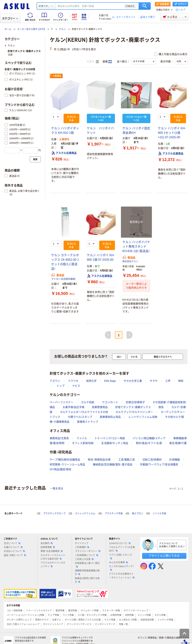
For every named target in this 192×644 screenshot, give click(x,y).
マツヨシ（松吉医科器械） (64, 279)
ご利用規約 (82, 547)
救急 (161, 407)
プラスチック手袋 (114, 514)
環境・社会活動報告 (52, 551)
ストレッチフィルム (85, 514)
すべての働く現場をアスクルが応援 (83, 620)
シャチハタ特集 (165, 620)
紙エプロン (138, 514)
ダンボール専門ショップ (19, 620)
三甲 (168, 381)
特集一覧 (123, 624)
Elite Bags (110, 381)
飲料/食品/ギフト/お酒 (149, 443)
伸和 (181, 381)
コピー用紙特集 (15, 611)
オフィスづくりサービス (79, 624)
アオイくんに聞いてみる (164, 556)
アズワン (55, 381)
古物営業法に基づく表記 (87, 565)
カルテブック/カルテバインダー (134, 412)
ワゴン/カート (110, 402)
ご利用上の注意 (84, 559)
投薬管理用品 (100, 407)
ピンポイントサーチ (105, 624)
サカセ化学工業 (133, 381)
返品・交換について (15, 555)
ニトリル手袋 (159, 514)
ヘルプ (182, 10)
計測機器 (175, 460)
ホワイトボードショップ (136, 611)
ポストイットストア (53, 624)
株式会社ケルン (130, 261)
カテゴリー (10, 18)
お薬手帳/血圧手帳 (73, 407)
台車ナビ (57, 620)
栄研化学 (91, 381)
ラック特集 (68, 615)
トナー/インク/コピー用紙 (110, 438)
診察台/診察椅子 (135, 402)
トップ (61, 386)
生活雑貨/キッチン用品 (115, 443)
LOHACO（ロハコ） (120, 543)
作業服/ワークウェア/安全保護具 (159, 464)
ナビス (76, 386)
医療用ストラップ (88, 422)
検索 (145, 6)
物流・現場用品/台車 (99, 460)
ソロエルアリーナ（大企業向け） (122, 549)
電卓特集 (60, 611)
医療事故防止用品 (110, 417)
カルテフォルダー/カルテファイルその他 (84, 412)
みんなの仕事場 (118, 562)
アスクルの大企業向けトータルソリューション (122, 576)
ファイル (82, 438)
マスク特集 (110, 620)
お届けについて (13, 547)
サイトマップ (82, 543)
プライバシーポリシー (88, 551)
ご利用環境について (86, 555)
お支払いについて (14, 551)
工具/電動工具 (127, 460)
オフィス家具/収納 (83, 443)
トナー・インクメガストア (39, 611)
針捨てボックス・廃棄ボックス (133, 407)
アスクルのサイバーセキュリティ (53, 565)
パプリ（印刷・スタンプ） (121, 556)
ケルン (62, 29)
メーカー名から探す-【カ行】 (31, 29)
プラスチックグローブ (54, 514)
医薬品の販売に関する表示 (87, 580)
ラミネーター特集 (111, 611)
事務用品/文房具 (59, 438)
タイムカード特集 (90, 611)
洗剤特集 (129, 615)
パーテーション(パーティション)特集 (25, 615)
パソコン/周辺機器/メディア (149, 438)
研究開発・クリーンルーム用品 (67, 464)
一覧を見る (57, 488)
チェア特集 (53, 615)
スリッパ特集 (144, 615)
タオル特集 (160, 615)
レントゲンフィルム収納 (143, 417)
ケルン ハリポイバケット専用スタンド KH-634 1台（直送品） (136, 247)
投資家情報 (48, 547)
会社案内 (46, 543)
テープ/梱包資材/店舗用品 (65, 460)
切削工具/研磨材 (152, 460)
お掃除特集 (116, 615)
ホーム (8, 29)
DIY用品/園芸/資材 (60, 469)
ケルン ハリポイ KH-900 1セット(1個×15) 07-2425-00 (172, 133)
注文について (12, 543)
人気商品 (57, 76)
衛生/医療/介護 (178, 443)
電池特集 (73, 611)
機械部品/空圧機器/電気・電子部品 (113, 464)
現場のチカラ (42, 620)
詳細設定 (130, 6)
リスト (93, 62)
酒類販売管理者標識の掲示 (87, 572)
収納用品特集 (147, 620)
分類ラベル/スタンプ (80, 417)
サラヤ (154, 381)
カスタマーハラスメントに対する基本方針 (53, 557)
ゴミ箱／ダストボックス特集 (92, 615)
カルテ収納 (88, 402)
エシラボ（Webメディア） (121, 568)
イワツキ (73, 381)
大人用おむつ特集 (128, 620)
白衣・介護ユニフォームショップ (23, 624)
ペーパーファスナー (61, 402)
